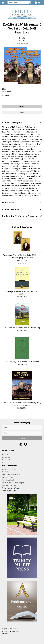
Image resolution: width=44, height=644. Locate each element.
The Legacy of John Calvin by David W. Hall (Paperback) (22, 293)
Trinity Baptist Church (9, 491)
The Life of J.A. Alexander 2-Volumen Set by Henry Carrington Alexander (22, 404)
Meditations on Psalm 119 (11, 485)
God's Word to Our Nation (11, 475)
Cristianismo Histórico (10, 472)
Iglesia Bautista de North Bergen (13, 483)
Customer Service (8, 460)
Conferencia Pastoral (9, 469)
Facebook (26, 444)
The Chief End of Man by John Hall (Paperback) (22, 328)
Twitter (21, 444)
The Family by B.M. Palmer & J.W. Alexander (22, 362)
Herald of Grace (8, 477)
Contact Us (6, 457)
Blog (4, 463)
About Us (5, 455)
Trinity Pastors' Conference (11, 488)
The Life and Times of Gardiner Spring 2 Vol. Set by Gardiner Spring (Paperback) (22, 256)
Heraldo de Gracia (8, 480)
